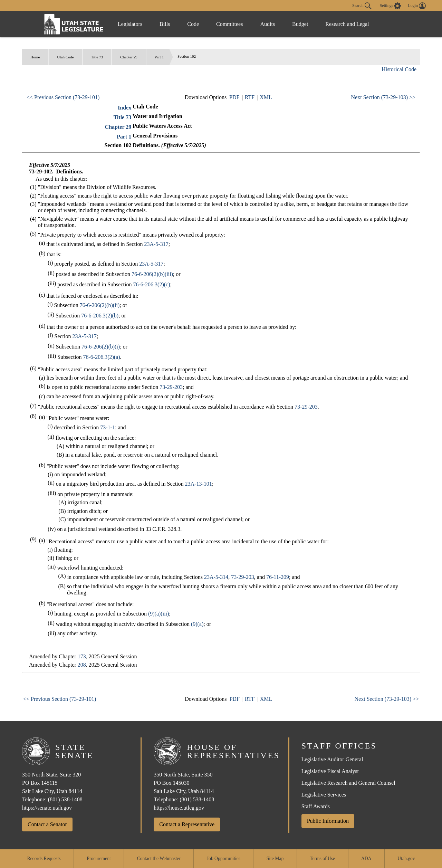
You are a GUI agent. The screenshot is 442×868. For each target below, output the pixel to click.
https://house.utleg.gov (179, 808)
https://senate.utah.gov (47, 808)
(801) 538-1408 (65, 799)
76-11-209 (278, 577)
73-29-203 (171, 387)
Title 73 (97, 57)
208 (82, 665)
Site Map (275, 859)
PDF (234, 97)
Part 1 (159, 57)
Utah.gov (406, 859)
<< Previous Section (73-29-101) (63, 97)
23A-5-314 (216, 577)
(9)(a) (197, 624)
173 (82, 656)
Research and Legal (347, 24)
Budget (300, 24)
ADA (366, 859)
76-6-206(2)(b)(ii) (100, 305)
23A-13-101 (199, 484)
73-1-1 (108, 427)
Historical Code (399, 69)
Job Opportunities (224, 859)
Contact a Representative (187, 824)
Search (362, 6)
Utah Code (65, 57)
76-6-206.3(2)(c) (151, 284)
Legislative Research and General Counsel (348, 783)
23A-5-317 (156, 244)
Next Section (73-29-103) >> (383, 97)
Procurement (99, 859)
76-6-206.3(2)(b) (100, 316)
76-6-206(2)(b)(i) (101, 347)
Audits (267, 24)
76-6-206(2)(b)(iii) (152, 274)
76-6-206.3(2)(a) (102, 357)
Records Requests (44, 859)
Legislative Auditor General (332, 759)
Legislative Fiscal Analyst (330, 771)
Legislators (130, 24)
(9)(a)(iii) (158, 614)
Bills (165, 24)
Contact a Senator (47, 824)
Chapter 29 (129, 57)
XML (266, 97)
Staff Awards (316, 806)
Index (124, 108)
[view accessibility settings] (391, 6)
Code (193, 24)
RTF (250, 97)
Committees (229, 24)
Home (35, 57)
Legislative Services (324, 795)
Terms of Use (322, 859)
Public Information (328, 821)
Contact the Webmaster (159, 859)
